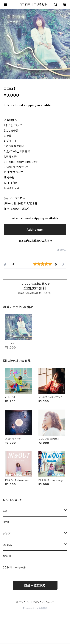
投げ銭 (7, 556)
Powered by (35, 608)
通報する (62, 250)
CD (5, 511)
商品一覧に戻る (35, 585)
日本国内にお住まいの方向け (35, 241)
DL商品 (7, 545)
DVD (6, 522)
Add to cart (35, 230)
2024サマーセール (14, 567)
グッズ (7, 533)
